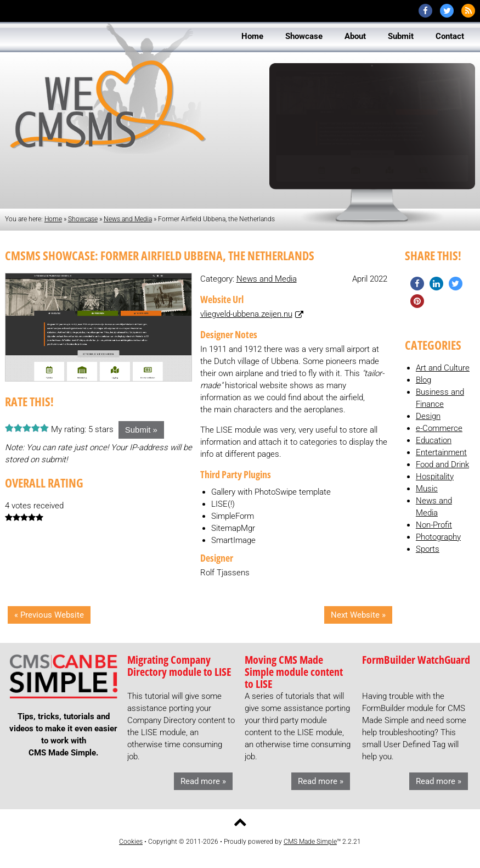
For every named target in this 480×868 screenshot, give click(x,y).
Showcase (83, 219)
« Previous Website (49, 615)
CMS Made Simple (310, 842)
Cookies (131, 842)
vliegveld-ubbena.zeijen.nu (246, 314)
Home (53, 219)
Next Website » (358, 615)
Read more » (203, 781)
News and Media (128, 219)
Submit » (141, 430)
